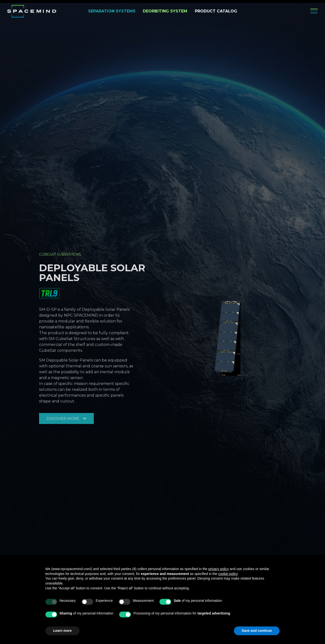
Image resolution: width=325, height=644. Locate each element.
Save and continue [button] (257, 631)
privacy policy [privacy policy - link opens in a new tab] (219, 569)
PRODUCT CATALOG (216, 11)
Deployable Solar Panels (92, 272)
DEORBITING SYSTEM (165, 11)
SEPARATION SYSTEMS (112, 11)
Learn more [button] (63, 631)
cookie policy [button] (228, 574)
